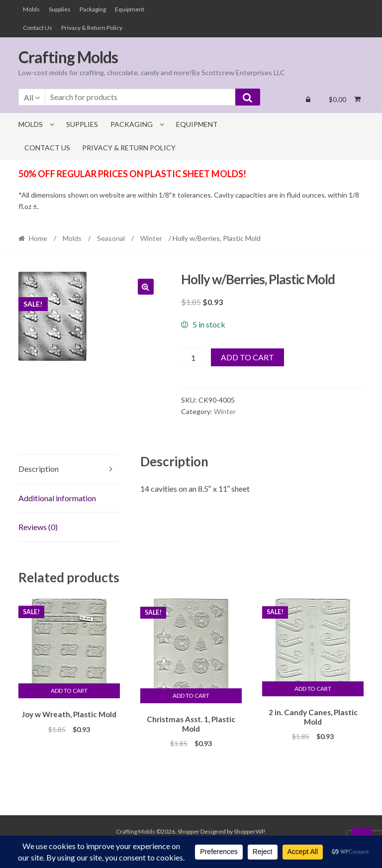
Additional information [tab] (57, 498)
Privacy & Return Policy (92, 28)
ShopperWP (249, 830)
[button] (146, 287)
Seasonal (111, 238)
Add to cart (247, 357)
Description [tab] (39, 469)
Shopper (189, 830)
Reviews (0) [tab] (38, 527)
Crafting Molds (68, 57)
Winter (151, 238)
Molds (31, 9)
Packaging (93, 9)
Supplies (60, 9)
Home (38, 238)
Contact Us (38, 28)
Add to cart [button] (69, 691)
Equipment (130, 9)
